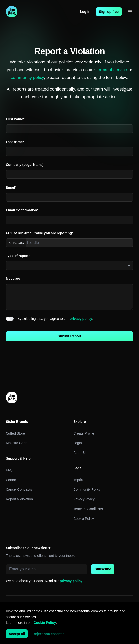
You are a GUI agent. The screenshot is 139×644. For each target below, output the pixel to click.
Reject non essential (49, 634)
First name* (15, 119)
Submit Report (69, 336)
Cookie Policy (84, 519)
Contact (12, 480)
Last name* (15, 142)
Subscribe (103, 569)
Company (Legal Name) (25, 165)
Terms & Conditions (88, 509)
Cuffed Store (15, 433)
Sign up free (109, 12)
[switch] (10, 319)
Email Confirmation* (22, 210)
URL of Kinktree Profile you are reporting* (39, 233)
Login (78, 443)
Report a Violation (19, 499)
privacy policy (81, 319)
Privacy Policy (84, 499)
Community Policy (87, 489)
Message (13, 279)
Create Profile (84, 433)
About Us (81, 453)
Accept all (17, 634)
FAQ (9, 470)
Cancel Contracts (19, 489)
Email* (11, 187)
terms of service (112, 70)
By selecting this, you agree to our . (55, 319)
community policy (27, 78)
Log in (85, 12)
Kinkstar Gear (16, 443)
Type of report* (18, 256)
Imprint (79, 480)
